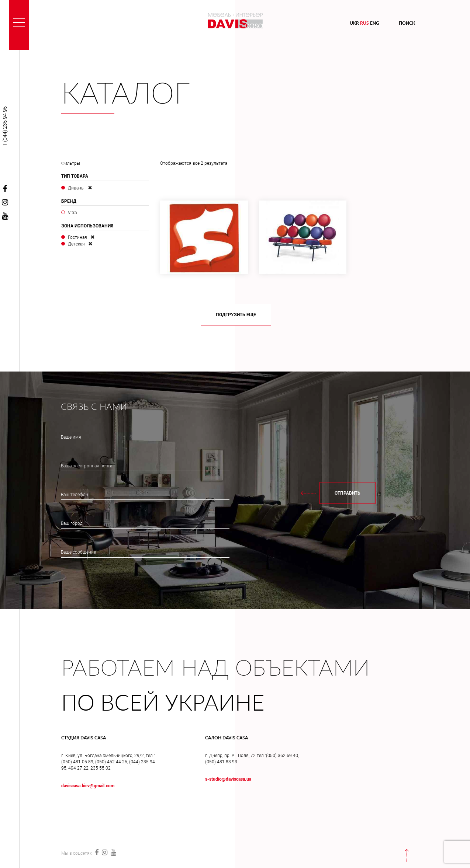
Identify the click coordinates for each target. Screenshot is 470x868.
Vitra (72, 212)
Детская (76, 244)
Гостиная (77, 237)
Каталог (126, 95)
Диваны (76, 188)
